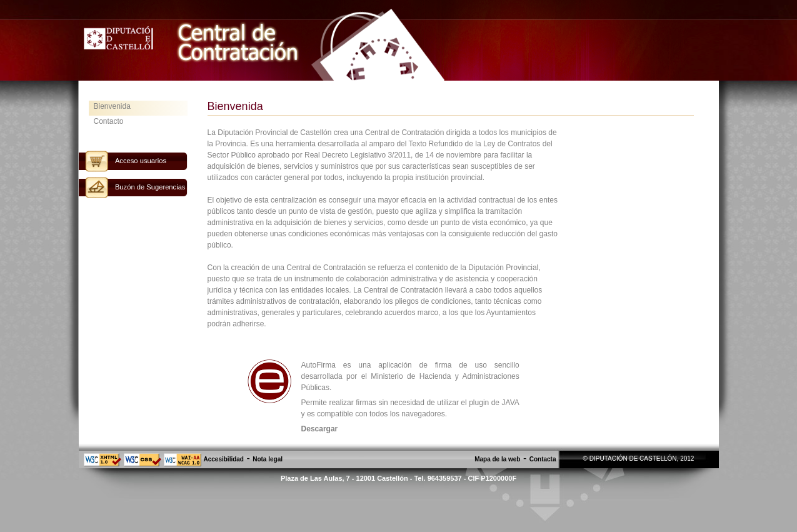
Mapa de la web (497, 459)
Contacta (543, 459)
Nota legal (268, 459)
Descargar (320, 429)
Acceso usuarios (141, 161)
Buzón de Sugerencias (150, 187)
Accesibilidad (224, 459)
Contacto (109, 121)
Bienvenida (112, 106)
